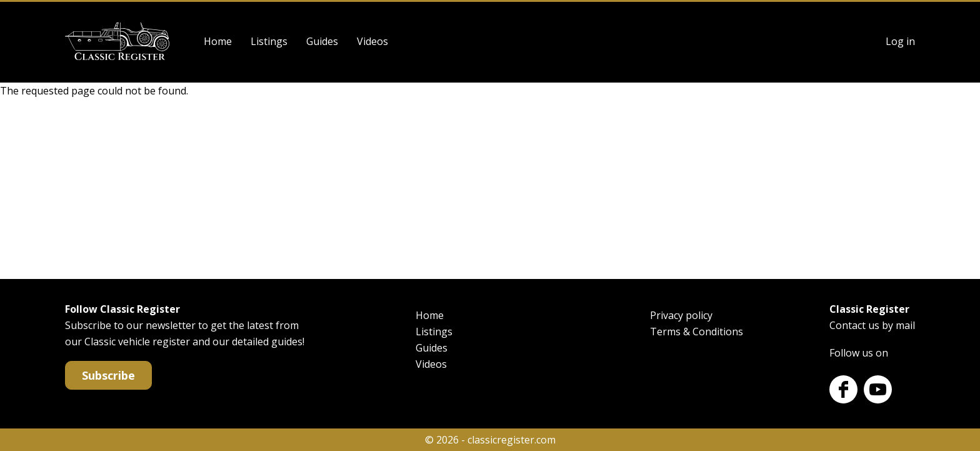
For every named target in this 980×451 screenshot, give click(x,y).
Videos (372, 41)
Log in (900, 41)
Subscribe (108, 375)
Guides (322, 41)
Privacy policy (681, 315)
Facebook (843, 389)
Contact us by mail (872, 325)
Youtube (878, 389)
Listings (269, 41)
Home (218, 41)
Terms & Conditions (697, 332)
